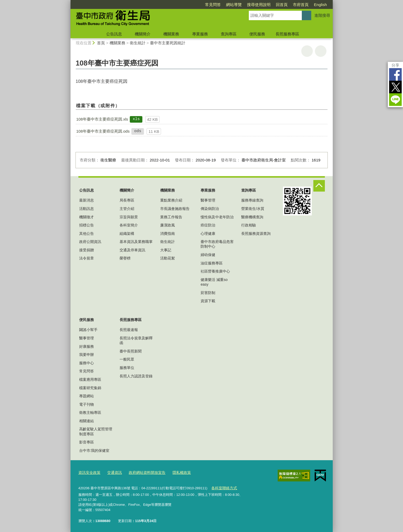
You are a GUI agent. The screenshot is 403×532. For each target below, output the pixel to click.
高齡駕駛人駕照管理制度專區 (96, 431)
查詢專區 (229, 34)
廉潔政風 (168, 225)
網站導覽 (234, 5)
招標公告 (87, 225)
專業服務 (200, 34)
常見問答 (213, 5)
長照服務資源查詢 (256, 234)
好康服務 (87, 346)
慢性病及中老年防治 (217, 217)
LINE (395, 100)
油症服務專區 (212, 263)
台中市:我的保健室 (94, 450)
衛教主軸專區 (90, 412)
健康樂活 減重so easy (214, 282)
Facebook (395, 74)
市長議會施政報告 (175, 209)
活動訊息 (87, 209)
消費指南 (168, 234)
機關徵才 (87, 217)
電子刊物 (87, 404)
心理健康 (208, 234)
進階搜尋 (322, 15)
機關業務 (171, 34)
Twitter (395, 87)
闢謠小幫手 (88, 330)
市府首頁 (301, 5)
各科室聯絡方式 (223, 487)
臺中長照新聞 (131, 351)
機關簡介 (143, 34)
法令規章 (87, 258)
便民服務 (257, 34)
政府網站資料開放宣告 (143, 472)
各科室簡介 (129, 225)
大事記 (166, 250)
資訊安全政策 (89, 472)
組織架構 (127, 234)
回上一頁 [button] (321, 51)
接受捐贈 (87, 250)
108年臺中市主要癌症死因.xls (102, 119)
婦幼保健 (208, 255)
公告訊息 (114, 34)
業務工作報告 (171, 217)
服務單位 (127, 368)
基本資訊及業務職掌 (136, 242)
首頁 (101, 43)
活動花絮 (168, 258)
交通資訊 (112, 472)
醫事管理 (208, 200)
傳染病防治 (210, 209)
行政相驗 (249, 225)
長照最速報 (129, 330)
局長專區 (127, 200)
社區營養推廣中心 (215, 271)
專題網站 (87, 396)
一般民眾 (127, 359)
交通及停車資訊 (132, 250)
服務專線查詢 (252, 200)
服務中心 (87, 363)
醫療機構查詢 (252, 217)
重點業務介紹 (171, 200)
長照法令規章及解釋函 (136, 340)
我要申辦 (87, 355)
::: (68, 2)
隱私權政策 (176, 472)
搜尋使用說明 (259, 5)
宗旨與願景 (129, 217)
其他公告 (87, 234)
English (320, 5)
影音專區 (87, 442)
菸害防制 (208, 293)
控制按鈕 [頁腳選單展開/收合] (319, 186)
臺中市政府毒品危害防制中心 (217, 244)
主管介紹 (127, 209)
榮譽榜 (125, 258)
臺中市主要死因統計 (168, 43)
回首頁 (282, 5)
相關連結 (87, 421)
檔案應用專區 (90, 379)
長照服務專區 (287, 34)
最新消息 (87, 200)
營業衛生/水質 (253, 209)
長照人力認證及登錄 (136, 376)
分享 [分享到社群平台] (395, 65)
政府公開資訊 (90, 242)
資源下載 (208, 301)
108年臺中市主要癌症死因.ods (103, 131)
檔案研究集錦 (90, 388)
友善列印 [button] (307, 51)
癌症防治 (208, 225)
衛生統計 (138, 43)
